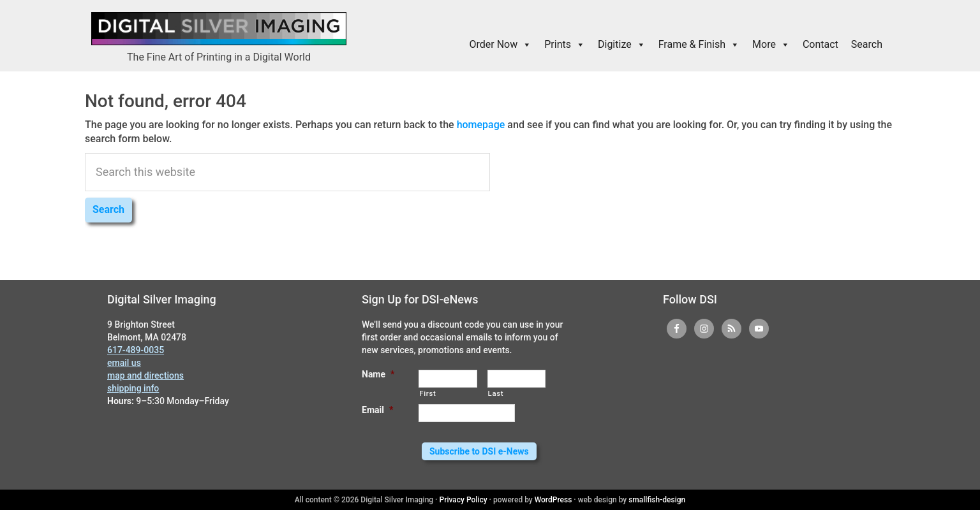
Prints (565, 45)
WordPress (553, 500)
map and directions (145, 375)
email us (124, 363)
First (427, 393)
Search (867, 44)
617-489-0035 (136, 350)
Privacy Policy (464, 500)
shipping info (133, 388)
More (771, 45)
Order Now (501, 45)
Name (378, 374)
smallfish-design (657, 500)
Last (496, 393)
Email (377, 410)
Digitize (622, 45)
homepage (481, 125)
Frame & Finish (699, 45)
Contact (820, 44)
